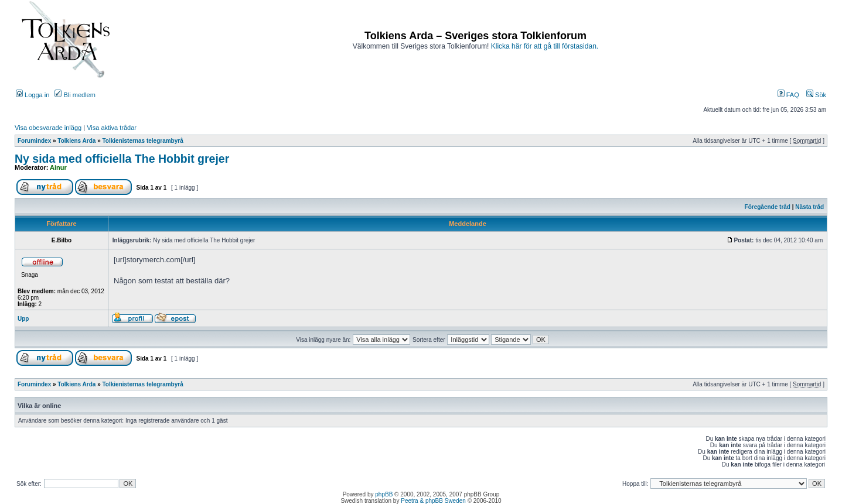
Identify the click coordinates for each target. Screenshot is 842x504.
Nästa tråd (809, 207)
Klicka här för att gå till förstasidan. (545, 46)
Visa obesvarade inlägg (48, 128)
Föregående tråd (768, 207)
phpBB (384, 494)
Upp (23, 319)
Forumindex (34, 141)
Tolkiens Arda (76, 141)
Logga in (33, 95)
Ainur (58, 167)
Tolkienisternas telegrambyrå (143, 141)
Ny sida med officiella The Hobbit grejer (122, 159)
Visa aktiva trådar (112, 128)
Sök (816, 95)
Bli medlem (75, 95)
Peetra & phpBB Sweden (433, 501)
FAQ (788, 95)
